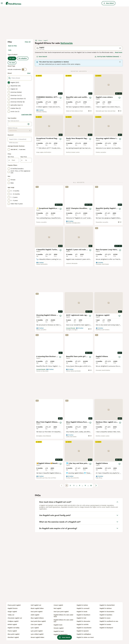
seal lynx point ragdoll (61, 612)
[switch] (24, 69)
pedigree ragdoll (13, 621)
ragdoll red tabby (14, 628)
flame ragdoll (12, 631)
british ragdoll (12, 624)
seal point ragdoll (37, 612)
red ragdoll (57, 608)
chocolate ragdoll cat (15, 618)
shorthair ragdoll (13, 637)
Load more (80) (27, 115)
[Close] (120, 62)
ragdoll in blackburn (83, 615)
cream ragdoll (58, 605)
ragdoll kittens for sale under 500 (63, 621)
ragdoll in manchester (84, 628)
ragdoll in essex (105, 618)
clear (29, 73)
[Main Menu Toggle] (2, 3)
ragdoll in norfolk (83, 624)
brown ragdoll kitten (37, 637)
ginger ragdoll (12, 612)
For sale (12, 58)
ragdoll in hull (81, 618)
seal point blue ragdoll (38, 621)
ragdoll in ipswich (83, 631)
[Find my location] (28, 124)
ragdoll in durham (106, 608)
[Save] (61, 98)
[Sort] (108, 57)
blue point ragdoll (14, 634)
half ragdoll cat (36, 605)
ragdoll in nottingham (84, 634)
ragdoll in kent (59, 631)
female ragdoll (59, 628)
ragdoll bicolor (13, 608)
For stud (12, 63)
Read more (119, 52)
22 (91, 485)
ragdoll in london (105, 624)
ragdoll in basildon (106, 615)
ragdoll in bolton (82, 605)
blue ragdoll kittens (37, 618)
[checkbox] (9, 83)
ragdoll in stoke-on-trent (85, 637)
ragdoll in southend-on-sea (109, 621)
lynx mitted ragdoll (37, 634)
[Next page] (96, 485)
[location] (20, 124)
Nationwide (67, 43)
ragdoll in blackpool (106, 628)
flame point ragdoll (14, 605)
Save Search (42, 57)
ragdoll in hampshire (61, 635)
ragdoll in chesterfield (107, 605)
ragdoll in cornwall (83, 608)
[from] (13, 160)
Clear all (28, 42)
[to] (26, 160)
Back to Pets (12, 46)
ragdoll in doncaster (83, 621)
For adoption (23, 58)
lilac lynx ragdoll (36, 624)
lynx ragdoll (35, 628)
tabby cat (11, 615)
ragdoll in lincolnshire (107, 612)
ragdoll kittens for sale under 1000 (63, 616)
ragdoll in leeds (82, 612)
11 (85, 485)
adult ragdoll (35, 615)
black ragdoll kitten (37, 608)
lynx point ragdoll (37, 631)
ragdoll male (58, 625)
